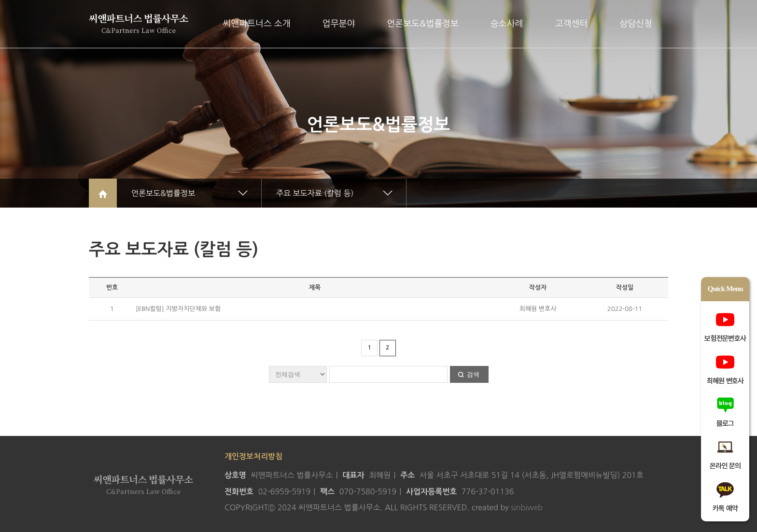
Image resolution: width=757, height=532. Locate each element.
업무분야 (339, 24)
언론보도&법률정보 (422, 24)
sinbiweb (527, 507)
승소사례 (507, 24)
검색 (473, 374)
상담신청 (636, 24)
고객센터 (572, 24)
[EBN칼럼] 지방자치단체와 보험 (178, 309)
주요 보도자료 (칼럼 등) (315, 193)
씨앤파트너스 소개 (256, 24)
